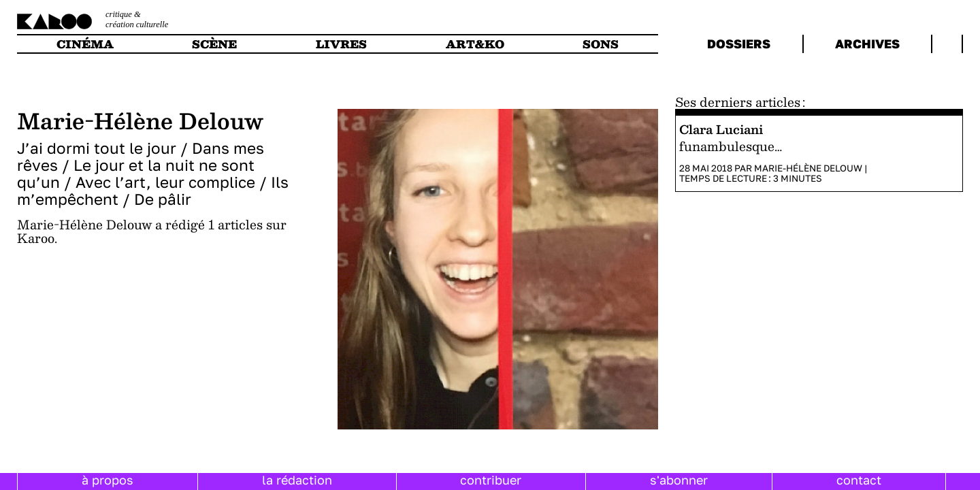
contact (859, 480)
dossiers (739, 44)
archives (867, 44)
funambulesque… (731, 146)
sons (601, 44)
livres (341, 44)
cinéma (85, 44)
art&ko (475, 44)
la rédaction (297, 480)
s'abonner (679, 480)
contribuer (491, 480)
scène (214, 44)
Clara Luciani (721, 129)
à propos (108, 480)
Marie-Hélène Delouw (808, 168)
